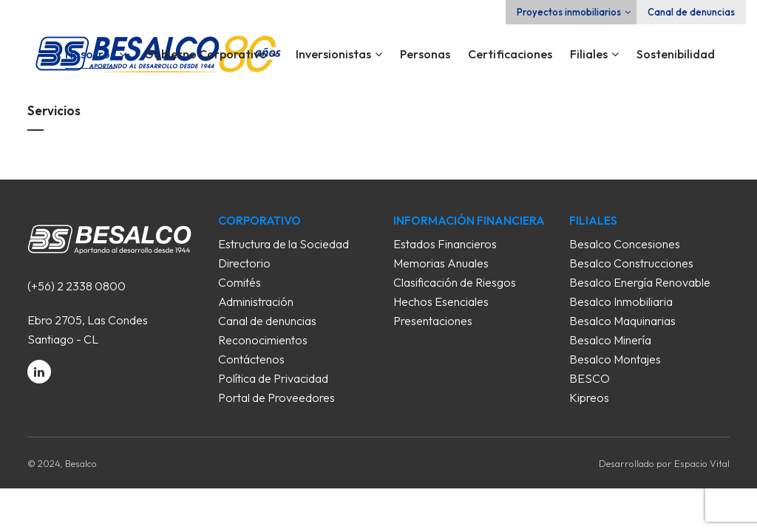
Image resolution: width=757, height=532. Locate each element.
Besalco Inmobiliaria (621, 301)
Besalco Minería (610, 340)
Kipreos (589, 398)
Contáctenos (251, 359)
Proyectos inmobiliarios (569, 12)
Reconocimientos (263, 340)
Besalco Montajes (615, 359)
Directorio (244, 263)
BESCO (590, 378)
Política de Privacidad (273, 378)
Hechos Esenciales (441, 301)
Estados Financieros (445, 244)
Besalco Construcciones (631, 263)
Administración (256, 301)
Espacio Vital (702, 463)
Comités (240, 282)
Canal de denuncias (691, 12)
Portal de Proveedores (276, 398)
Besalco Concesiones (625, 244)
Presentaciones (433, 321)
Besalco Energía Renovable (640, 282)
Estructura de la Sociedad (284, 244)
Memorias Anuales (441, 263)
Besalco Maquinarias (622, 321)
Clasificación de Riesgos (455, 282)
